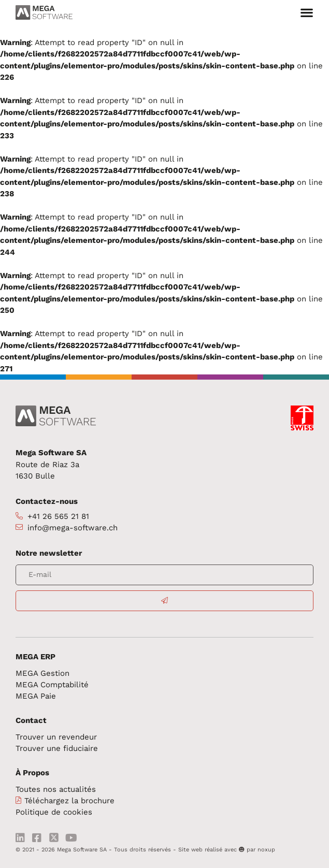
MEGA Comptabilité (52, 685)
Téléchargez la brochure (69, 801)
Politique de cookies (54, 812)
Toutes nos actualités (56, 789)
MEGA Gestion (42, 673)
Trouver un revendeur (56, 737)
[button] (307, 12)
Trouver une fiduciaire (57, 748)
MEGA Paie (36, 696)
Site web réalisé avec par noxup (227, 850)
